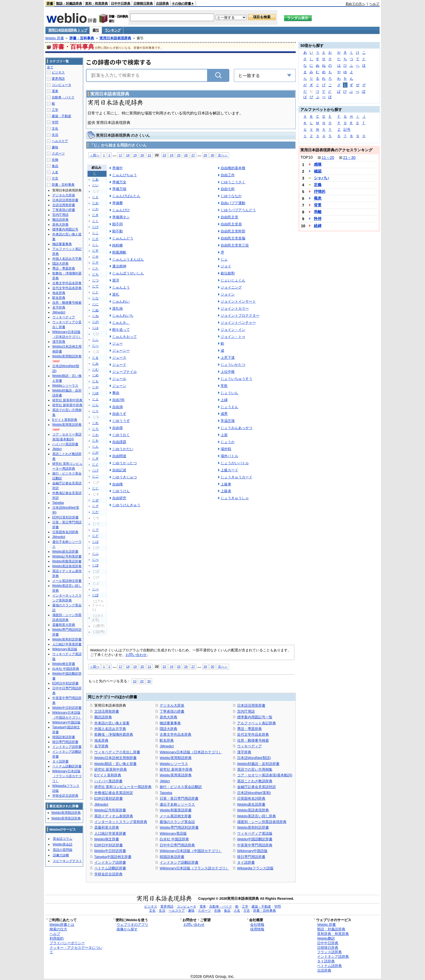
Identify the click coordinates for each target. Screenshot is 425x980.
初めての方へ (355, 4)
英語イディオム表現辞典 (114, 816)
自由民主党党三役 (235, 245)
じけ (95, 227)
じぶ (95, 554)
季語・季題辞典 (249, 729)
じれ (95, 423)
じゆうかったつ (125, 463)
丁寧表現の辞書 (172, 711)
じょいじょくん (233, 280)
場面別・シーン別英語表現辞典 (262, 822)
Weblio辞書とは (62, 925)
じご (95, 476)
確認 (318, 171)
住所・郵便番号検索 (253, 740)
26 (186, 155)
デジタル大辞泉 (172, 705)
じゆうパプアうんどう (238, 210)
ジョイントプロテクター (240, 316)
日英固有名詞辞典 (251, 798)
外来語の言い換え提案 (112, 723)
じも (95, 381)
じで (95, 530)
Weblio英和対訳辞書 (253, 827)
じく (95, 221)
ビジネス (58, 72)
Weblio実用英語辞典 (176, 775)
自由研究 (119, 498)
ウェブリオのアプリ (132, 925)
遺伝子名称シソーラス (177, 804)
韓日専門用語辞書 (251, 857)
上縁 (224, 400)
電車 (55, 91)
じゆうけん (121, 491)
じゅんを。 (121, 323)
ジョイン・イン (233, 330)
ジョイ (226, 266)
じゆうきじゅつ (125, 477)
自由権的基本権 (233, 168)
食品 (55, 166)
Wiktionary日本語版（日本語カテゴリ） (191, 752)
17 (120, 155)
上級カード (229, 470)
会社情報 (257, 925)
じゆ (95, 393)
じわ (95, 435)
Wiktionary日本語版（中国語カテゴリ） (191, 851)
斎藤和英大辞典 (107, 827)
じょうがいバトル (235, 463)
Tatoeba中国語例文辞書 (113, 857)
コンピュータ (62, 85)
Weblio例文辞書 (107, 839)
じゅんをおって (125, 337)
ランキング (113, 30)
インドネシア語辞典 (333, 957)
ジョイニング (231, 287)
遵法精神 (119, 266)
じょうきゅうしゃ (235, 498)
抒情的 (320, 191)
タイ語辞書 (246, 862)
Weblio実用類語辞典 (176, 758)
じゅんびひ (121, 210)
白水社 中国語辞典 (174, 839)
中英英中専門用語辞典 (255, 845)
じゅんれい (121, 301)
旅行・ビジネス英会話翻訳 (181, 787)
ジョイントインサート (238, 301)
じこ (95, 233)
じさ (95, 239)
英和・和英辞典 (96, 4)
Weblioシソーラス (174, 764)
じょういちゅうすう (236, 379)
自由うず (119, 414)
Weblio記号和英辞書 (110, 810)
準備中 (117, 168)
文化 (55, 129)
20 (142, 155)
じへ (95, 346)
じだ (95, 512)
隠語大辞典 (168, 729)
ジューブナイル (125, 372)
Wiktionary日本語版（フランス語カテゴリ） (194, 868)
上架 (224, 435)
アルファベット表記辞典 (257, 723)
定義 (318, 185)
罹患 (318, 198)
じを (95, 441)
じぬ (95, 310)
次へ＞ (223, 155)
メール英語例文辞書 (176, 816)
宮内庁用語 (246, 711)
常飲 (224, 386)
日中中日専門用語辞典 (177, 845)
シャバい (321, 178)
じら (95, 405)
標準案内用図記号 (65, 229)
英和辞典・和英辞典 (333, 934)
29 (205, 155)
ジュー (117, 343)
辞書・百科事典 (82, 38)
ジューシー (121, 350)
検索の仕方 (58, 929)
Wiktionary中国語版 (252, 851)
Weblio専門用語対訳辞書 (179, 827)
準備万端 (119, 189)
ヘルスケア (60, 141)
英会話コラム (63, 839)
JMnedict (101, 804)
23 (164, 155)
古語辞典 (162, 4)
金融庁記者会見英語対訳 (257, 787)
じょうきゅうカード (236, 477)
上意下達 (228, 358)
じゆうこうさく (233, 182)
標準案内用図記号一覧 (255, 717)
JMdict (165, 781)
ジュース (119, 358)
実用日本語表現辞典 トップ (68, 30)
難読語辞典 (103, 717)
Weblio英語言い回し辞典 (257, 816)
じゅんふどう (123, 238)
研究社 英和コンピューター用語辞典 (123, 787)
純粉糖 (117, 245)
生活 (55, 135)
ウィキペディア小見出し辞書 (117, 752)
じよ (95, 399)
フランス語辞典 (329, 952)
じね (95, 316)
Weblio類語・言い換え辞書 (115, 764)
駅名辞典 (167, 740)
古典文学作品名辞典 (176, 734)
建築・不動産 (62, 116)
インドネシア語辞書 (110, 862)
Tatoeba (166, 793)
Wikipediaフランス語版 (255, 868)
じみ (95, 364)
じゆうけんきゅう (126, 505)
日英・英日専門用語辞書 (179, 798)
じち (95, 274)
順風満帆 (119, 252)
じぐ (95, 465)
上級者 (226, 491)
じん (95, 447)
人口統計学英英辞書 (110, 833)
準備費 (117, 203)
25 (179, 155)
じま (95, 358)
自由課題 (119, 442)
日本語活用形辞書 (251, 705)
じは (95, 328)
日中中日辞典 (121, 4)
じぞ (95, 506)
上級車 (226, 484)
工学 (55, 110)
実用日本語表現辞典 (115, 38)
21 (149, 155)
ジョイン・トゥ (233, 337)
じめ (95, 375)
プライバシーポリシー (67, 943)
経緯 (318, 226)
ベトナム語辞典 (329, 966)
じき (95, 215)
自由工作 (228, 175)
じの (95, 322)
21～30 (349, 158)
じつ (95, 280)
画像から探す (127, 929)
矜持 (318, 219)
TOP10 (306, 157)
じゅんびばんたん (126, 196)
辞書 (50, 4)
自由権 (117, 484)
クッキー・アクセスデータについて (76, 950)
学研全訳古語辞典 (108, 874)
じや (95, 387)
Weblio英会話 (63, 844)
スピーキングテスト (67, 861)
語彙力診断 (61, 855)
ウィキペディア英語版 (255, 833)
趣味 (55, 147)
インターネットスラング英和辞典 (121, 822)
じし (95, 245)
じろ (95, 429)
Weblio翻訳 (326, 938)
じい (95, 185)
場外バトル (229, 456)
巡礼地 (117, 308)
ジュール (119, 379)
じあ (95, 180)
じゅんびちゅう (125, 175)
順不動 (117, 231)
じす (95, 251)
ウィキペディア (249, 746)
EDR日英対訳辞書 (109, 798)
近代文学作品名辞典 (253, 734)
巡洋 (116, 280)
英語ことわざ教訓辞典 (255, 781)
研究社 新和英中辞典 (176, 769)
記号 (347, 129)
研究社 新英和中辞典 (111, 769)
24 (171, 155)
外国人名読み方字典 (110, 729)
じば (95, 542)
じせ (95, 257)
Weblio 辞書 (55, 38)
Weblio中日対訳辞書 (110, 851)
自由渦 (117, 407)
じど (95, 536)
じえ (95, 197)
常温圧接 (228, 421)
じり (95, 411)
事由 (116, 393)
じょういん (229, 393)
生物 (55, 160)
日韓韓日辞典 (143, 4)
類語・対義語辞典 (69, 4)
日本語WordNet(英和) (254, 793)
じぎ (95, 459)
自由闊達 (119, 456)
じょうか (228, 442)
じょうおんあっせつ (236, 428)
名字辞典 (101, 746)
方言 (55, 178)
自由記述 (119, 470)
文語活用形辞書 (107, 711)
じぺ (95, 589)
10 (135, 681)
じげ (95, 470)
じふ (95, 340)
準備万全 (119, 182)
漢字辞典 (244, 752)
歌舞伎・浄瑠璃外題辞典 (114, 734)
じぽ (95, 595)
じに (95, 304)
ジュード (119, 365)
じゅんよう (121, 287)
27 (193, 155)
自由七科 (228, 189)
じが (95, 453)
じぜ (95, 500)
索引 (96, 30)
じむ (95, 370)
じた (95, 268)
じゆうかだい (123, 449)
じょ (224, 259)
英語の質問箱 (63, 850)
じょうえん (229, 407)
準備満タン (121, 217)
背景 (318, 205)
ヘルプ (374, 4)
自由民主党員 (231, 224)
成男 (224, 414)
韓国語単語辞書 (172, 857)
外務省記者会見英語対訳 (114, 793)
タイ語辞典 (326, 961)
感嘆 (318, 164)
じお (95, 203)
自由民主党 (229, 217)
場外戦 (226, 449)
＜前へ (95, 155)
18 (128, 155)
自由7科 (118, 400)
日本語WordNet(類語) (254, 758)
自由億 (117, 428)
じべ (95, 560)
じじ (95, 488)
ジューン (119, 386)
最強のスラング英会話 (177, 822)
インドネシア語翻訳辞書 (179, 862)
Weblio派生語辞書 (251, 804)
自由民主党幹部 (233, 231)
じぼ (95, 565)
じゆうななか (231, 196)
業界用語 (58, 79)
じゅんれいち (123, 316)
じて (95, 286)
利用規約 (57, 938)
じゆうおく (121, 435)
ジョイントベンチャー (238, 323)
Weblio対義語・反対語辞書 (258, 764)
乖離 (318, 212)
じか (95, 209)
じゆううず (121, 421)
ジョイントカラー (235, 308)
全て (50, 67)
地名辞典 (101, 740)
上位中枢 (228, 372)
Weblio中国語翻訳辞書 (255, 839)
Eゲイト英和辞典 (108, 775)
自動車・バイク (63, 97)
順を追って (121, 330)
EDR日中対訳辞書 (109, 845)
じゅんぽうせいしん (128, 273)
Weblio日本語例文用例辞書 (115, 758)
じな (95, 298)
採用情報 (257, 929)
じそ (95, 262)
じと (95, 292)
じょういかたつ (233, 365)
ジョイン (228, 294)
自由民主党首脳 (233, 238)
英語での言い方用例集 (255, 769)
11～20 (328, 158)
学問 (55, 122)
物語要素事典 (170, 723)
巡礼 (116, 294)
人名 (55, 172)
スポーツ (58, 153)
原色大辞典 (168, 717)
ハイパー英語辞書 (108, 781)
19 (135, 155)
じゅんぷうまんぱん (128, 259)
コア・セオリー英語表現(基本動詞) (265, 775)
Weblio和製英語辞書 (176, 810)
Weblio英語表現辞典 (253, 810)
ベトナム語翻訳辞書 (110, 868)
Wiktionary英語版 (173, 833)
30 (212, 155)
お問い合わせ (136, 655)
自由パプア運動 (233, 203)
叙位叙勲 (228, 273)
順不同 (117, 224)
